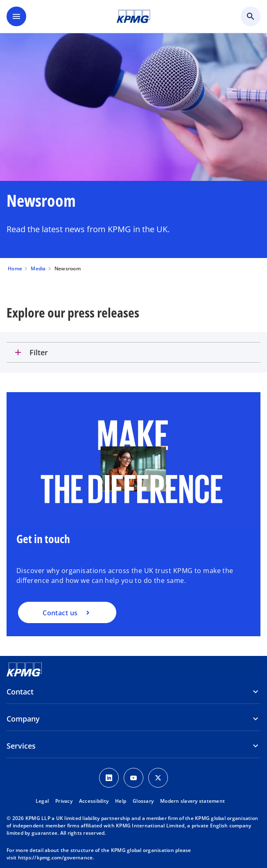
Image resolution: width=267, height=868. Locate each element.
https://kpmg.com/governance (55, 858)
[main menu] (16, 16)
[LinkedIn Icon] (109, 778)
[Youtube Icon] (133, 778)
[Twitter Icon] (158, 778)
